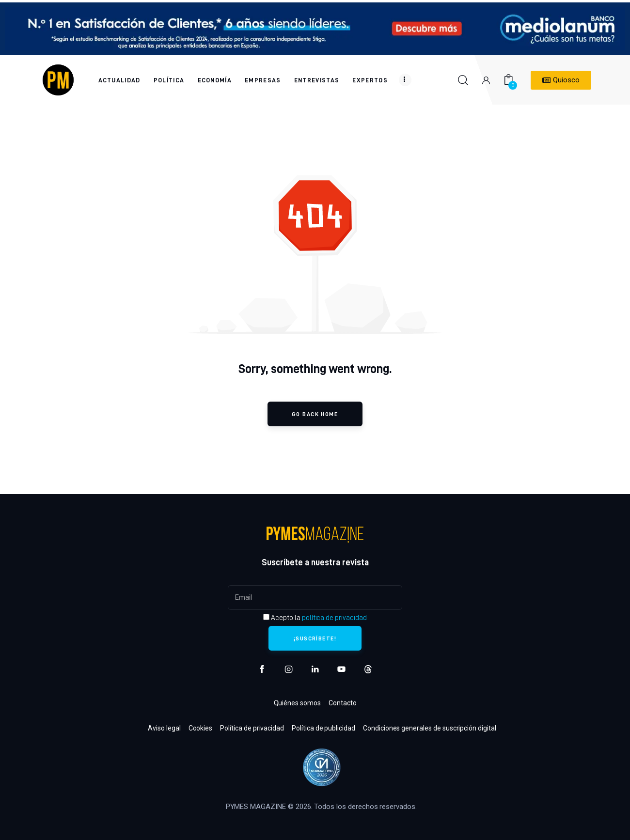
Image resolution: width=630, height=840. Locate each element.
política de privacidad (334, 618)
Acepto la (315, 618)
